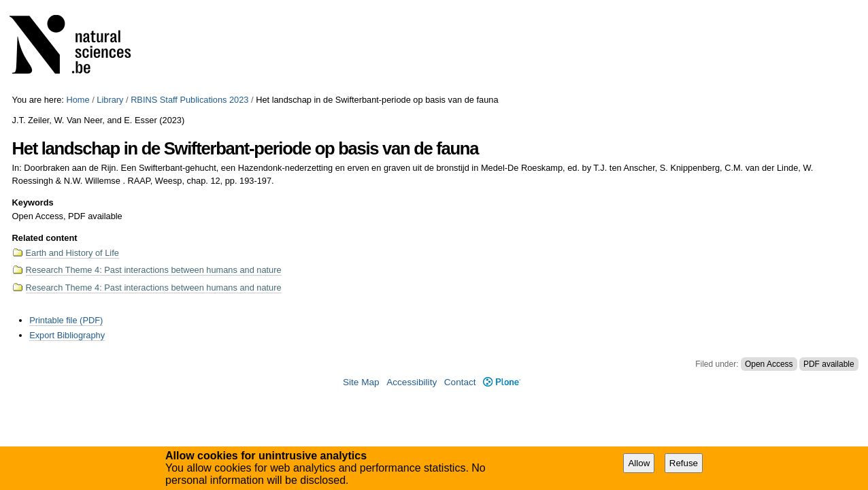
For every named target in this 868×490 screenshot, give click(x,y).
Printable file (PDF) (66, 320)
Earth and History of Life (72, 253)
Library (110, 100)
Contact (460, 382)
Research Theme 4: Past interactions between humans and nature (154, 270)
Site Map (361, 382)
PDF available (829, 364)
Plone (502, 382)
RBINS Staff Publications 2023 (189, 100)
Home (78, 100)
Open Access (769, 364)
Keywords (33, 202)
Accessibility (412, 382)
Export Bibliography (67, 335)
